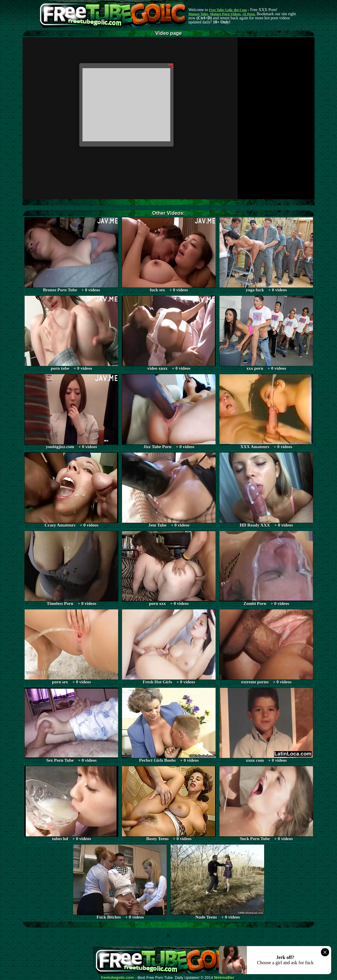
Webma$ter (224, 978)
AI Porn (249, 14)
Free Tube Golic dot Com (228, 10)
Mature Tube (198, 14)
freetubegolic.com (118, 978)
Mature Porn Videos (225, 14)
